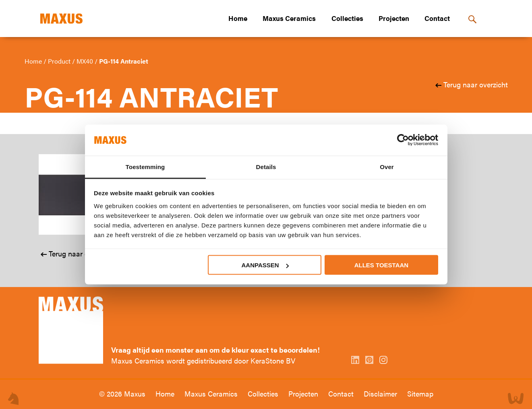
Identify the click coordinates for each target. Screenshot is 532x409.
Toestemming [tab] (145, 166)
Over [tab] (387, 166)
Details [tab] (266, 166)
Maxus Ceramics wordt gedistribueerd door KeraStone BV (203, 360)
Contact (437, 18)
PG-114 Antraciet (124, 61)
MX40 (86, 61)
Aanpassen (265, 265)
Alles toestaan (381, 265)
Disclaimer (381, 394)
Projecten (394, 18)
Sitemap (420, 394)
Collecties (347, 18)
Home (238, 18)
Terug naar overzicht (475, 84)
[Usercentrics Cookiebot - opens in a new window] (403, 140)
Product (60, 61)
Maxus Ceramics (289, 18)
